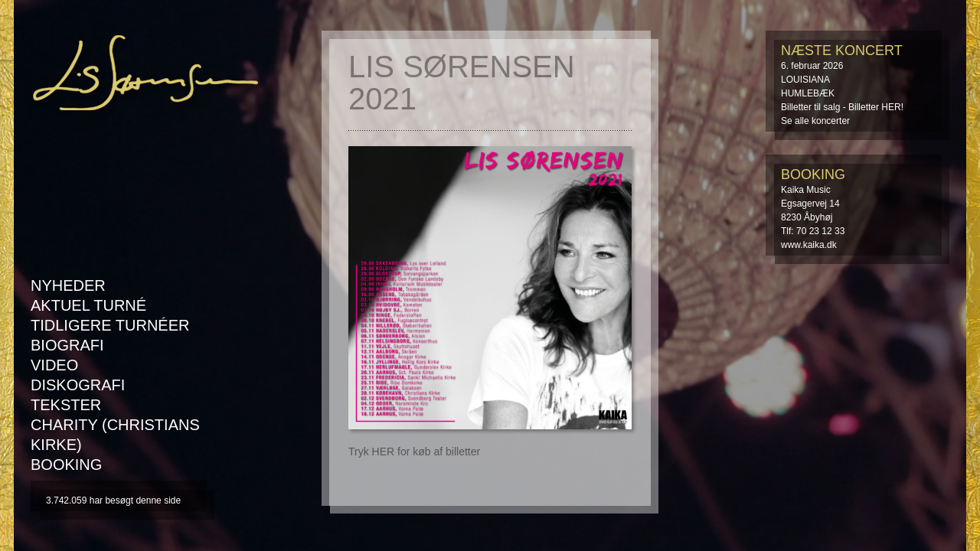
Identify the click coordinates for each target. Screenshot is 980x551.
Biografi (67, 345)
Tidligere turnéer (110, 325)
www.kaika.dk (809, 245)
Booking (66, 465)
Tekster (66, 405)
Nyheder (68, 285)
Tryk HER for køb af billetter (414, 452)
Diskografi (78, 385)
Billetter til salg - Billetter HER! (842, 107)
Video (54, 365)
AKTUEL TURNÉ (88, 305)
